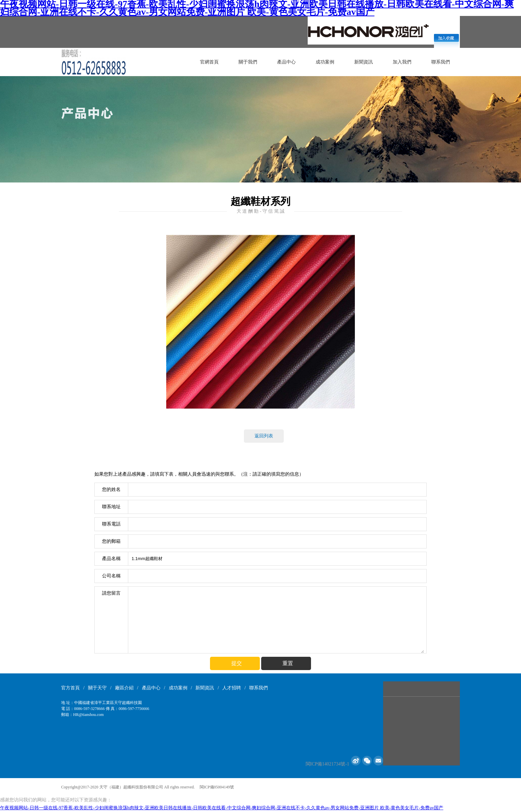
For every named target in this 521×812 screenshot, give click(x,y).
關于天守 (97, 688)
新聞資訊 (364, 62)
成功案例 (325, 62)
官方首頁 (70, 688)
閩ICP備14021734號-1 (327, 764)
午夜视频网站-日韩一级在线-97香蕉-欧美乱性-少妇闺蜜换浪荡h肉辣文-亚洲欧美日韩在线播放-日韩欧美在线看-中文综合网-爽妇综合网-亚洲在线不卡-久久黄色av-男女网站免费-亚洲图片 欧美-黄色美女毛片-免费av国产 (222, 808)
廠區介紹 (124, 688)
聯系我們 (441, 62)
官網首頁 (209, 62)
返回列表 (264, 436)
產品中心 (286, 62)
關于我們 (248, 62)
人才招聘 (232, 688)
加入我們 (402, 62)
